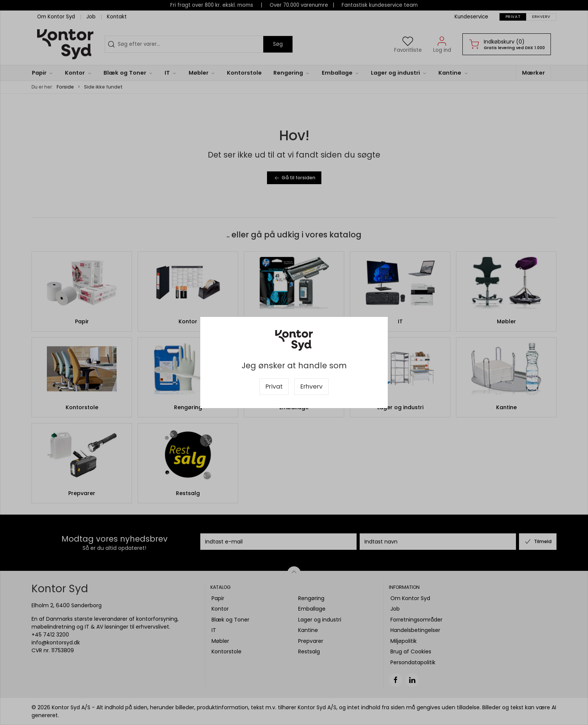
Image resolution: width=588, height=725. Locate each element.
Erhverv (311, 387)
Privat (274, 387)
